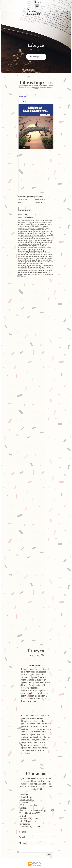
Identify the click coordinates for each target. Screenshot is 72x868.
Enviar (49, 855)
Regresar (22, 96)
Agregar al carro (25, 210)
